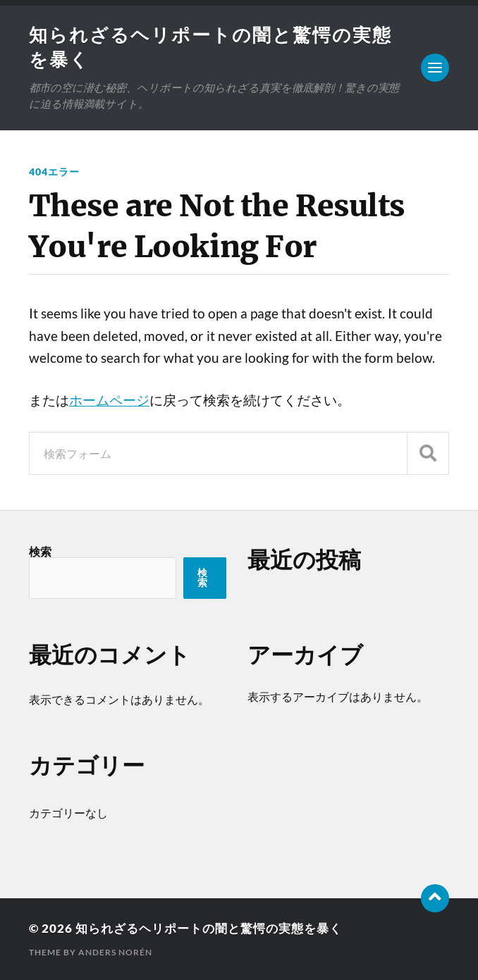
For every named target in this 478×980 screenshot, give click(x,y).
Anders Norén (115, 952)
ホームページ (109, 400)
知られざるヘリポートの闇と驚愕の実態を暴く (209, 928)
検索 (40, 551)
